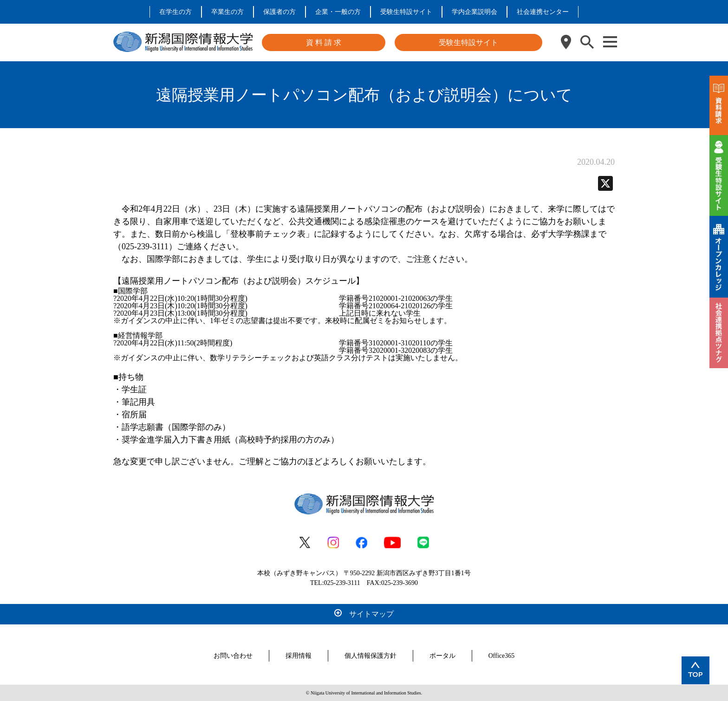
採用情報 (299, 656)
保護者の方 (279, 12)
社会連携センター (543, 12)
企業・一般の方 (338, 12)
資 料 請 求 (324, 42)
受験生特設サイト (406, 12)
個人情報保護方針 (370, 656)
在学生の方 (175, 12)
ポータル (442, 656)
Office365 (502, 656)
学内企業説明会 (474, 12)
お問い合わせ (233, 656)
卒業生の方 (227, 12)
